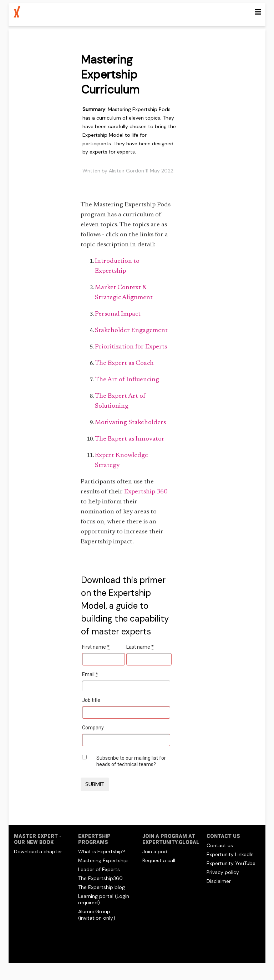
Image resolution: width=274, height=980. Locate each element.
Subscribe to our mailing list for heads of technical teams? (131, 761)
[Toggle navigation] (258, 12)
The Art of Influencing (127, 380)
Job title (91, 700)
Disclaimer (219, 881)
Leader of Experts (99, 869)
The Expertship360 (100, 878)
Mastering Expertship (103, 860)
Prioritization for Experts (131, 347)
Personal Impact (118, 314)
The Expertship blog (102, 887)
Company (93, 728)
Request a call (159, 860)
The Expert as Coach (124, 363)
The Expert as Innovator (130, 439)
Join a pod (155, 851)
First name (96, 647)
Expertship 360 (146, 492)
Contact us (220, 845)
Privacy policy (223, 872)
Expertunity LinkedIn (230, 854)
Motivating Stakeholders (130, 423)
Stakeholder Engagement (131, 331)
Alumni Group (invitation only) (97, 915)
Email (90, 674)
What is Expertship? (102, 851)
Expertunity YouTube (231, 863)
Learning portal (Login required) (104, 899)
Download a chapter (38, 851)
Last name (140, 647)
